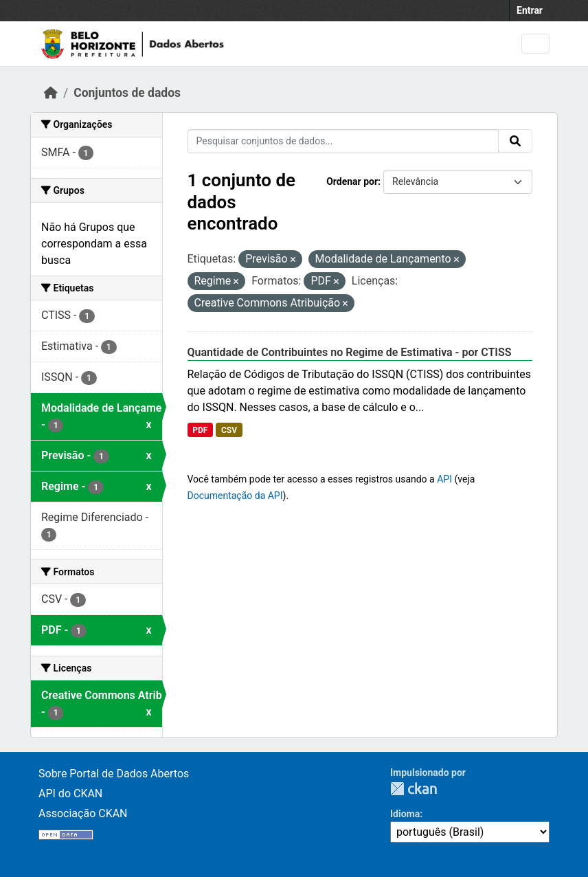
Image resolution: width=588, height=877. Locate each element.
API (444, 479)
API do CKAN (70, 793)
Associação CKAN (83, 813)
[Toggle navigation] (535, 44)
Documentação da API (235, 496)
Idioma (405, 814)
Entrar (530, 10)
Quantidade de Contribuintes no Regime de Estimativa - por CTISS (350, 352)
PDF (200, 430)
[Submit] (515, 141)
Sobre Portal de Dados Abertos (114, 774)
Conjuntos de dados (127, 93)
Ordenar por (352, 181)
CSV (229, 430)
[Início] (51, 93)
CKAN (414, 789)
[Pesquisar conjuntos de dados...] (343, 141)
